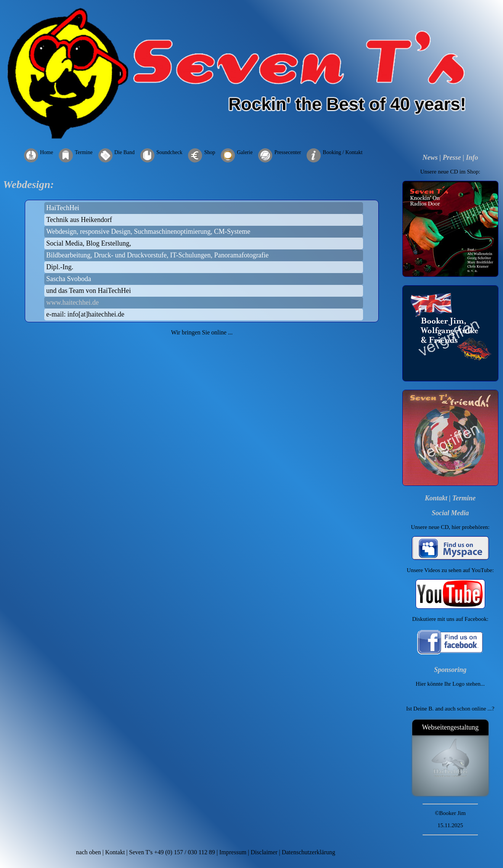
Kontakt (436, 498)
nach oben (88, 852)
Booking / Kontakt (342, 152)
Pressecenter (288, 152)
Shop (210, 152)
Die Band (125, 152)
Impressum (233, 852)
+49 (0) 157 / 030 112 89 (185, 852)
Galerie (245, 152)
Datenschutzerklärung (309, 852)
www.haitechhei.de (72, 302)
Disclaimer (264, 852)
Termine (84, 152)
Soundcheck (169, 152)
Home (47, 152)
